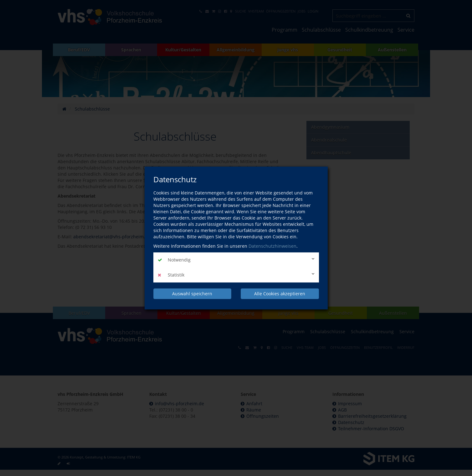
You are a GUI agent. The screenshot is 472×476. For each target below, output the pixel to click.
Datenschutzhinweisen (272, 246)
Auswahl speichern (192, 294)
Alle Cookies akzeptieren (280, 294)
